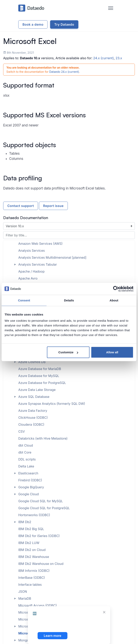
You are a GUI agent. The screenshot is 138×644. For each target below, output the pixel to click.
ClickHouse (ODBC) (33, 418)
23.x (119, 58)
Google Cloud (29, 494)
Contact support (21, 206)
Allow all (112, 352)
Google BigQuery (31, 487)
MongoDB (26, 640)
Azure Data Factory (33, 411)
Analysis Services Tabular (38, 264)
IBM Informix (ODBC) (34, 571)
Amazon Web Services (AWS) (40, 244)
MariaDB (25, 598)
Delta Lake (26, 466)
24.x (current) (103, 58)
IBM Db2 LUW (29, 543)
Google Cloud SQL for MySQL (41, 501)
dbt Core (25, 452)
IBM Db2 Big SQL (31, 529)
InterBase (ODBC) (32, 578)
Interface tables (30, 585)
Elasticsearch (28, 473)
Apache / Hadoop (31, 271)
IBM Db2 (25, 522)
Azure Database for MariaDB (40, 369)
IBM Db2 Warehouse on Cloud (41, 564)
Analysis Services (32, 251)
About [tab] (114, 300)
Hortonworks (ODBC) (34, 515)
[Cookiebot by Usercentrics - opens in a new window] (116, 289)
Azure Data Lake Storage (37, 390)
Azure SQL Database (34, 397)
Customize (68, 352)
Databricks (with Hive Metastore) (43, 438)
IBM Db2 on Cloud (32, 550)
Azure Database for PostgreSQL (42, 383)
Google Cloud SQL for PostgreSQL (44, 508)
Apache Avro (28, 278)
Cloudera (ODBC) (31, 424)
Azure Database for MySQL (39, 376)
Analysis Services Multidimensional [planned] (52, 257)
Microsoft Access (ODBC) (38, 605)
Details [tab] (69, 300)
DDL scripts (27, 459)
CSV (22, 431)
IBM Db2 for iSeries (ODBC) (39, 536)
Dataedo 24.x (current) (64, 72)
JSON (23, 592)
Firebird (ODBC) (30, 480)
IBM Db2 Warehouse (34, 557)
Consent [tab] (24, 300)
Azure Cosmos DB (32, 362)
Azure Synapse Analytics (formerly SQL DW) (52, 404)
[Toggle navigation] (111, 8)
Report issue (53, 206)
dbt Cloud (26, 445)
